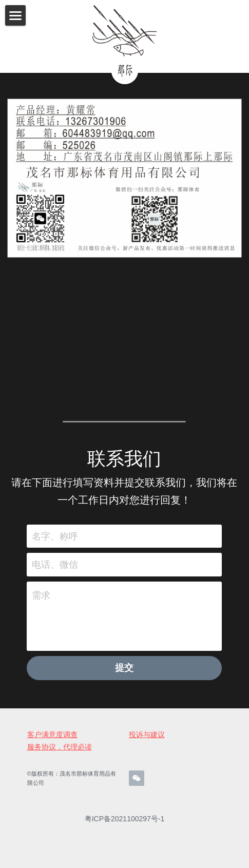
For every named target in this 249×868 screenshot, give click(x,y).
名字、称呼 (55, 542)
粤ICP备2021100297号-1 (125, 824)
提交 (124, 673)
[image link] (124, 31)
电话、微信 (55, 570)
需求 (41, 601)
